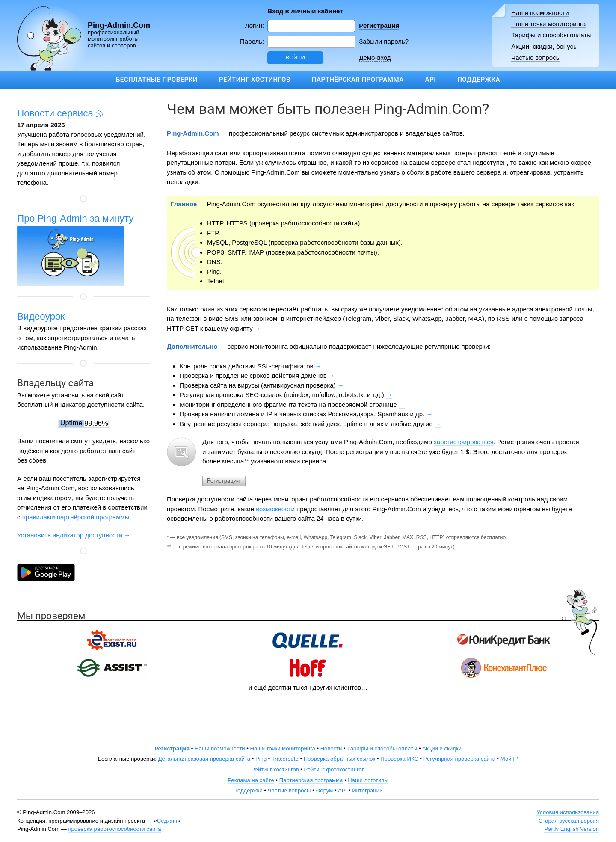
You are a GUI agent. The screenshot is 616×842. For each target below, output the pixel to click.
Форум (324, 790)
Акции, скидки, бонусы (545, 46)
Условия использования (568, 812)
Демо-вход (375, 58)
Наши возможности (540, 13)
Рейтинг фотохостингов (335, 769)
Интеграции (367, 790)
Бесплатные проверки (157, 80)
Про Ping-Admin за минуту (76, 218)
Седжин (167, 821)
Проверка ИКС (399, 759)
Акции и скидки (442, 749)
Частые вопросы (536, 58)
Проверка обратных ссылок (340, 759)
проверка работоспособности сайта (114, 829)
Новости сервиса (55, 113)
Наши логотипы (368, 780)
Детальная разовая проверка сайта (204, 759)
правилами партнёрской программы (76, 517)
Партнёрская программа (358, 80)
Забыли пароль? (384, 41)
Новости (331, 749)
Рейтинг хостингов (255, 80)
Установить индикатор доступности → (74, 535)
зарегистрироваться (464, 442)
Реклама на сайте (251, 780)
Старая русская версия (569, 821)
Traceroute (285, 759)
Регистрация (379, 25)
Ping (261, 759)
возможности (275, 509)
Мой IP (509, 759)
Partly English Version (572, 829)
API (431, 80)
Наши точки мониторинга (548, 24)
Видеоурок (41, 316)
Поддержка (479, 80)
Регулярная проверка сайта (459, 759)
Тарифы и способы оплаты (551, 35)
